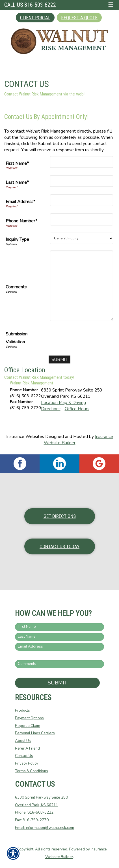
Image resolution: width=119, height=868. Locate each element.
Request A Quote (79, 18)
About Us (23, 741)
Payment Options (29, 718)
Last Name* (17, 182)
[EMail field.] (59, 647)
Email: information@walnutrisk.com (45, 828)
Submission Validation (17, 338)
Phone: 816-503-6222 (34, 812)
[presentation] (70, 339)
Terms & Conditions (32, 771)
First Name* (17, 163)
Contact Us (24, 756)
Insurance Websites (25, 436)
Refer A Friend (27, 748)
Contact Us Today (59, 546)
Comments (16, 287)
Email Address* (20, 202)
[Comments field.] (59, 664)
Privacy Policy (27, 763)
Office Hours (77, 409)
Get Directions (60, 516)
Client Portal (35, 18)
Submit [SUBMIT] (58, 683)
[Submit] (59, 359)
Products (22, 710)
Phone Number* (21, 221)
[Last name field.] (59, 637)
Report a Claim (28, 726)
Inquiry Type (17, 239)
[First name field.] (59, 627)
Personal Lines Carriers (35, 733)
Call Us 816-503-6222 (30, 5)
